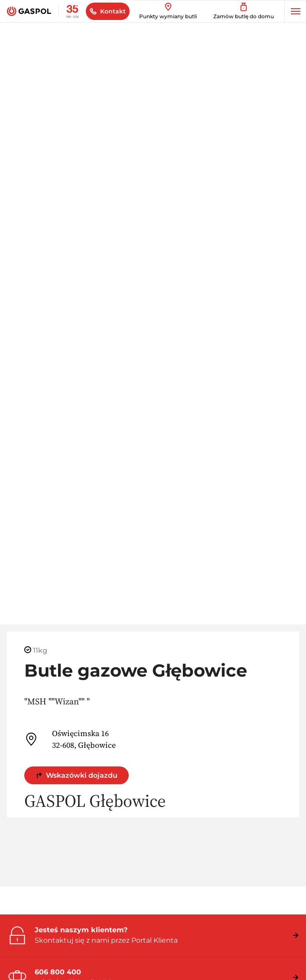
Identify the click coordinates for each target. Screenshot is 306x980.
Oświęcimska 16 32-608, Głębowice (70, 739)
